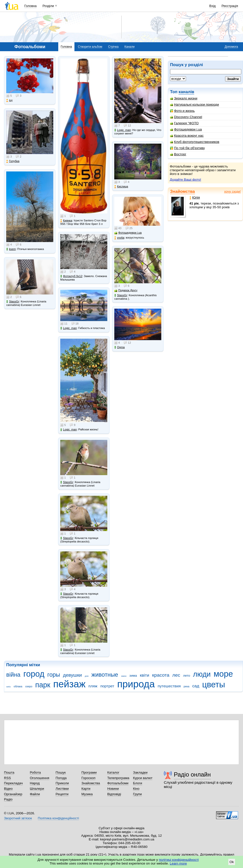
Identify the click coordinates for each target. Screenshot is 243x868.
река (187, 686)
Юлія (195, 197)
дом (87, 676)
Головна (30, 6)
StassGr (13, 302)
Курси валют (143, 778)
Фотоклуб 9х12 (71, 276)
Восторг (178, 154)
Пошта (9, 772)
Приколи (62, 783)
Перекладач (13, 783)
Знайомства (182, 191)
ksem (11, 249)
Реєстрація (230, 6)
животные (105, 675)
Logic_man (68, 328)
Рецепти (62, 794)
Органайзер (13, 794)
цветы (214, 684)
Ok (232, 862)
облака (18, 686)
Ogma (120, 347)
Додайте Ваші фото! (185, 180)
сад (196, 686)
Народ (35, 783)
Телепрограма (118, 778)
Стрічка (113, 47)
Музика (87, 794)
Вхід (213, 6)
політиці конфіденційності (179, 860)
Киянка (66, 221)
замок (124, 676)
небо (8, 687)
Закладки (140, 772)
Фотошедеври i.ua (186, 129)
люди (202, 674)
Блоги (138, 783)
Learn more (178, 863)
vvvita (119, 238)
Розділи (48, 6)
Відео (8, 789)
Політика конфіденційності (58, 818)
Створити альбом (90, 47)
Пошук (61, 772)
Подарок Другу (126, 290)
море (223, 674)
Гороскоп (88, 778)
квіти (145, 675)
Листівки (62, 789)
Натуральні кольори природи (194, 104)
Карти (86, 789)
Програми (89, 772)
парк (43, 685)
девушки (72, 675)
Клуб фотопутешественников (195, 142)
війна (13, 675)
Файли (35, 794)
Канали (130, 47)
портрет (107, 686)
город (34, 674)
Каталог (113, 772)
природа (136, 684)
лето (186, 676)
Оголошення (40, 778)
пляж (93, 686)
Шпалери (37, 789)
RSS (7, 778)
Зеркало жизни (184, 98)
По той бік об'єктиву (187, 148)
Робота (35, 772)
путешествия (169, 686)
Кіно (136, 789)
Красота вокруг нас (187, 136)
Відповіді (114, 794)
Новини (113, 789)
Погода (61, 778)
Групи (137, 794)
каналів (186, 92)
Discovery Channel (186, 117)
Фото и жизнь (182, 111)
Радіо (8, 799)
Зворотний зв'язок (18, 818)
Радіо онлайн (192, 774)
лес (176, 675)
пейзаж (69, 684)
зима (133, 676)
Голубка (13, 161)
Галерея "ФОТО (184, 123)
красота (161, 675)
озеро (29, 686)
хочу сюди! (232, 191)
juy (9, 100)
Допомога (231, 47)
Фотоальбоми (118, 783)
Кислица (121, 186)
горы (54, 675)
